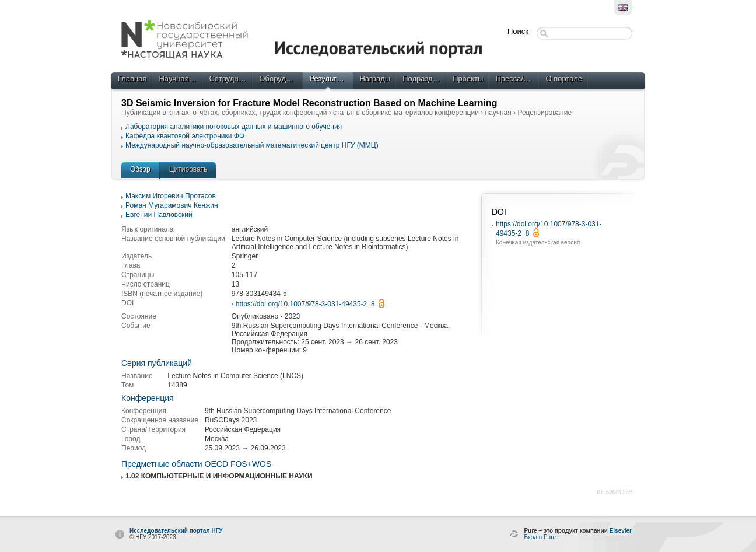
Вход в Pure (540, 537)
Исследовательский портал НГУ (176, 531)
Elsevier (621, 531)
